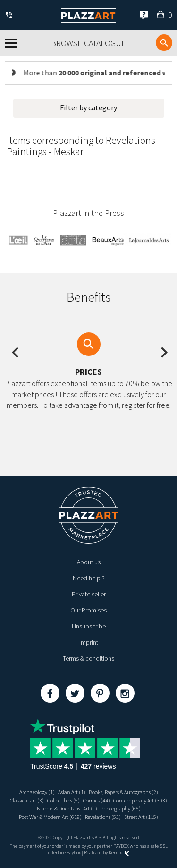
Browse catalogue (88, 43)
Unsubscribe (89, 626)
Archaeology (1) (37, 792)
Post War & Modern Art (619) (50, 817)
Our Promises (88, 610)
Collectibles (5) (63, 800)
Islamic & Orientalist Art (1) (67, 808)
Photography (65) (121, 808)
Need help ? (89, 578)
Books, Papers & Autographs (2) (123, 792)
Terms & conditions (88, 658)
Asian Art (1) (72, 792)
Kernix (119, 853)
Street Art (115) (141, 817)
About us (89, 562)
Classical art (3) (27, 800)
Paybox (74, 853)
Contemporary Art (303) (140, 800)
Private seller (89, 594)
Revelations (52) (103, 817)
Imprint (89, 642)
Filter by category (88, 107)
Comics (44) (97, 800)
